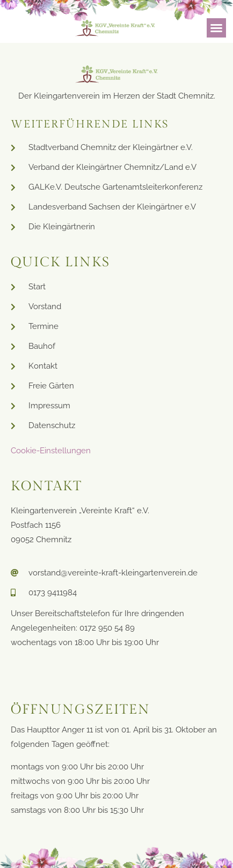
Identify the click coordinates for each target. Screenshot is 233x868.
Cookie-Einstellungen (51, 451)
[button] (216, 28)
